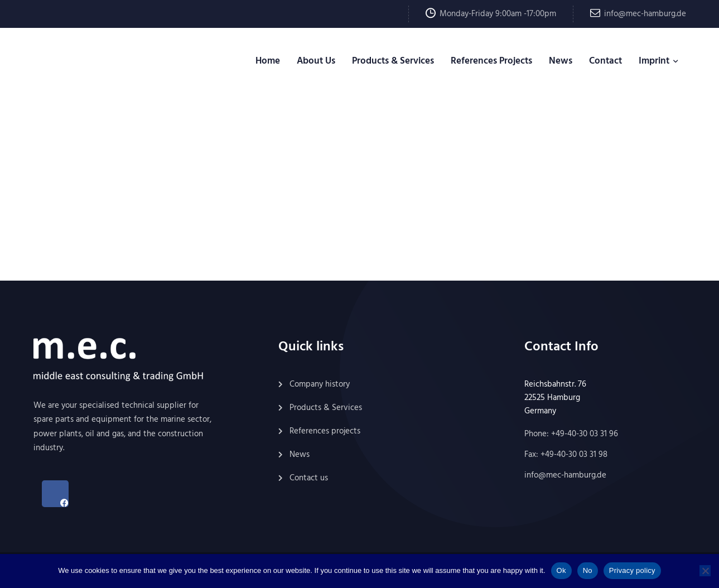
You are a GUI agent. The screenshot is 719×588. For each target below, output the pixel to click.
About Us (316, 61)
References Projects (491, 61)
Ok (561, 570)
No (588, 570)
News (561, 61)
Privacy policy (632, 570)
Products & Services (393, 61)
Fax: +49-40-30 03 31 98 (566, 455)
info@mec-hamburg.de (645, 14)
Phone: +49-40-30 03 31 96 (571, 434)
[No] (705, 571)
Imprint (654, 61)
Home (268, 61)
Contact (605, 61)
